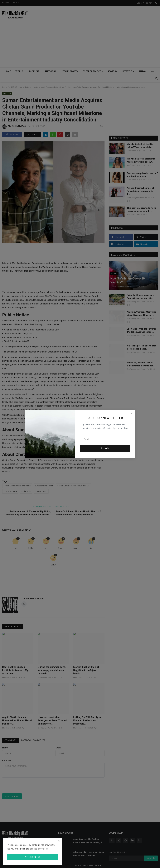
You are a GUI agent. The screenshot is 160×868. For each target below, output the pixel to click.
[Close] (132, 413)
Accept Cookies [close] (32, 857)
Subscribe (105, 448)
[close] (59, 841)
